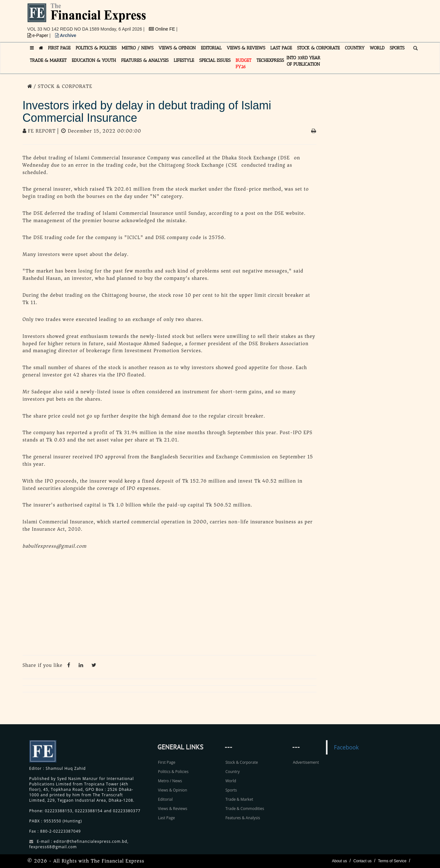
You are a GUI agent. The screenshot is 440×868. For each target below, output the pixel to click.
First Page (167, 762)
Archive (66, 35)
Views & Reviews (173, 809)
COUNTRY (355, 48)
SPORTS (397, 48)
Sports (231, 790)
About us (339, 861)
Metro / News (170, 781)
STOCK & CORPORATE (318, 48)
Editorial (165, 799)
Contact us (362, 861)
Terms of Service (392, 861)
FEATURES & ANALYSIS (145, 60)
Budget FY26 (243, 64)
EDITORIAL (211, 48)
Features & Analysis (243, 818)
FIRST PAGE (59, 48)
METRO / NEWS (138, 48)
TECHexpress (270, 60)
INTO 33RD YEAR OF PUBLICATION (303, 61)
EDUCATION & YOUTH (94, 60)
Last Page (166, 818)
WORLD (377, 48)
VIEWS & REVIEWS (246, 48)
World (231, 781)
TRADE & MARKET (48, 60)
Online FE (162, 29)
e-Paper (39, 35)
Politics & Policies (173, 772)
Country (232, 772)
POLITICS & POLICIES (96, 48)
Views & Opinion (173, 790)
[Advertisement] (308, 18)
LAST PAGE (281, 48)
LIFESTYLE (184, 60)
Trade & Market (239, 799)
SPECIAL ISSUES (215, 60)
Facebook (346, 747)
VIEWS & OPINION (177, 48)
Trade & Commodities (245, 809)
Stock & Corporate (242, 762)
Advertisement (306, 762)
